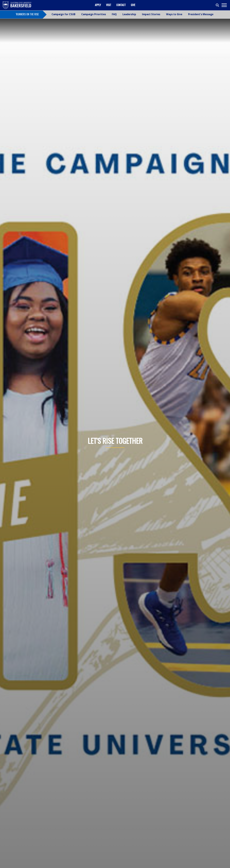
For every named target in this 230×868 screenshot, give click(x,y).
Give (133, 5)
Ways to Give (174, 14)
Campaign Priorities (94, 14)
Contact (121, 5)
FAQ (114, 14)
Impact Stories (151, 14)
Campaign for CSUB (63, 14)
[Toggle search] (218, 5)
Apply (98, 5)
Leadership (129, 14)
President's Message (201, 14)
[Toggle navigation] (224, 5)
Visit (109, 5)
